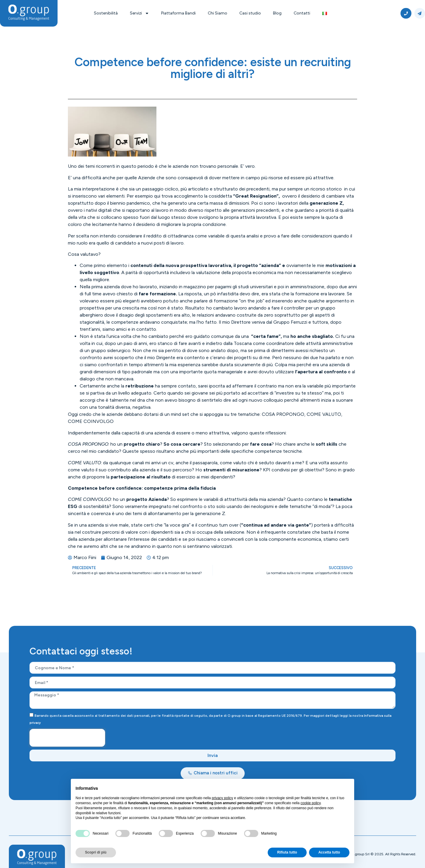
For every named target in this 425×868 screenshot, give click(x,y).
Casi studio (250, 13)
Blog (277, 13)
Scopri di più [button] (96, 852)
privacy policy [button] (223, 798)
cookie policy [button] (310, 803)
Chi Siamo (218, 13)
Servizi (139, 13)
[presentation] (67, 738)
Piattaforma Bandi (178, 13)
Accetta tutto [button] (329, 852)
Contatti (302, 13)
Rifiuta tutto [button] (287, 852)
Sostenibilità (106, 13)
